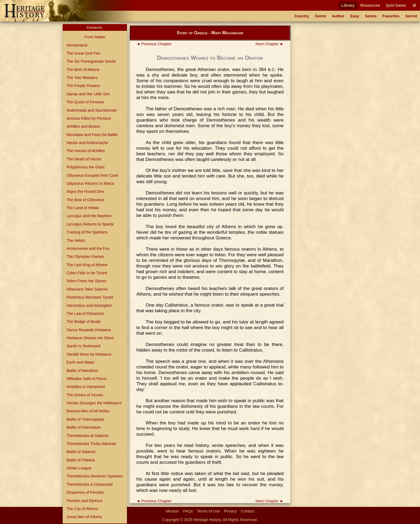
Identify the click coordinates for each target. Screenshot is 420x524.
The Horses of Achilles (86, 151)
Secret (411, 16)
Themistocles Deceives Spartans (95, 476)
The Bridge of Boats (83, 322)
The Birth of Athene (83, 70)
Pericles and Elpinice (84, 501)
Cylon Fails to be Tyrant (87, 273)
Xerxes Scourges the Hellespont (94, 403)
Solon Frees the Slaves (86, 281)
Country (302, 16)
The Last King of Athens (87, 265)
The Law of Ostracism (85, 314)
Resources (370, 5)
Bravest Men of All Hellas (88, 411)
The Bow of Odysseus (85, 200)
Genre (321, 16)
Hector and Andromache (87, 143)
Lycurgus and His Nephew (89, 216)
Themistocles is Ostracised (89, 484)
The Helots (76, 240)
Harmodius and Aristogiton (89, 306)
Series (371, 16)
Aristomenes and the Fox (88, 248)
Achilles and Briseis (83, 126)
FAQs (188, 511)
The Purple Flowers (83, 86)
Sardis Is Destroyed (83, 346)
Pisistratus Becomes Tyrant (90, 297)
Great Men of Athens (84, 517)
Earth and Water (80, 362)
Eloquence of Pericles (85, 492)
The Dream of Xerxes (85, 395)
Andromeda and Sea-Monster (92, 110)
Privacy (230, 511)
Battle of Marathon (82, 371)
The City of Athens (82, 509)
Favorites (391, 16)
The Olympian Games (85, 257)
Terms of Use (209, 511)
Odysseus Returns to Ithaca (90, 183)
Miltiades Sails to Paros (87, 379)
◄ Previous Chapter (154, 44)
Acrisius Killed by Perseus (89, 118)
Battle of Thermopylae (85, 419)
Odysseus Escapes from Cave (92, 175)
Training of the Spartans (87, 232)
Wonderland (77, 45)
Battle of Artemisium (84, 427)
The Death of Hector (84, 159)
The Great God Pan (83, 53)
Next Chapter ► (270, 44)
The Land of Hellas (83, 208)
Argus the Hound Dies (85, 191)
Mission (172, 511)
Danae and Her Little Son (88, 94)
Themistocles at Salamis (87, 436)
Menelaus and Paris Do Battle (92, 135)
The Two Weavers (82, 78)
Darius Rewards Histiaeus (89, 330)
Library (348, 5)
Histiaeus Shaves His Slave (90, 338)
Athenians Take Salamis (87, 289)
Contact (248, 511)
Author (338, 16)
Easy (355, 16)
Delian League (79, 468)
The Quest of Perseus (85, 102)
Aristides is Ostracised (85, 387)
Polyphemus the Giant (85, 167)
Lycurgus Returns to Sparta (90, 224)
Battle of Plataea (81, 460)
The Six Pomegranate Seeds (91, 61)
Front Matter (95, 37)
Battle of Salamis (81, 452)
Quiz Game (396, 5)
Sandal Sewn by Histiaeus (89, 354)
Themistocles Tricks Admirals (91, 444)
